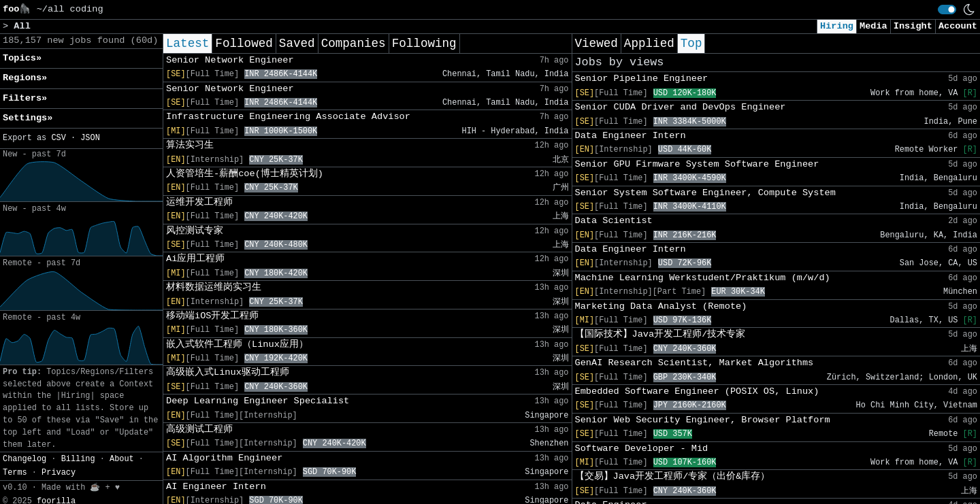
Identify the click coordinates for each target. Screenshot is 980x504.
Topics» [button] (22, 58)
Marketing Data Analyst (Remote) (661, 306)
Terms (15, 473)
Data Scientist (614, 221)
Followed (244, 44)
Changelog (24, 459)
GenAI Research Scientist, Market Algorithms (695, 363)
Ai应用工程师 (195, 259)
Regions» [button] (25, 78)
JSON (90, 138)
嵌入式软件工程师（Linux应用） (237, 345)
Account (958, 26)
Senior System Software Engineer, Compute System (705, 193)
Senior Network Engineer (230, 60)
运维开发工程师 (199, 202)
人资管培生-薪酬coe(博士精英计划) (245, 174)
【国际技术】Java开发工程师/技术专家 (660, 334)
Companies (354, 44)
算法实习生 (190, 145)
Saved (297, 44)
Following (424, 44)
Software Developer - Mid (642, 449)
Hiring (837, 26)
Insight (913, 26)
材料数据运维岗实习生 (214, 287)
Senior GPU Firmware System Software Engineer (697, 164)
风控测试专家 (195, 231)
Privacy (59, 473)
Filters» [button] (25, 98)
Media (873, 26)
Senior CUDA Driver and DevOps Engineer (681, 107)
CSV (58, 138)
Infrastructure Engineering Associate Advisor (288, 117)
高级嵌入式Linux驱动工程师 (228, 372)
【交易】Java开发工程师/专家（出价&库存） (673, 476)
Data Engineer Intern (631, 136)
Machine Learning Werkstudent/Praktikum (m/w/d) (703, 278)
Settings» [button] (28, 118)
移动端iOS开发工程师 (212, 316)
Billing (78, 459)
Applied (649, 44)
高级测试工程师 (199, 430)
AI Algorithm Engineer (224, 458)
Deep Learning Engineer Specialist (258, 401)
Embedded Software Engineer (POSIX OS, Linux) (697, 391)
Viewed (597, 44)
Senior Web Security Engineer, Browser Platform (703, 420)
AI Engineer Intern (216, 487)
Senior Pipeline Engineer (642, 79)
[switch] (947, 10)
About (122, 459)
